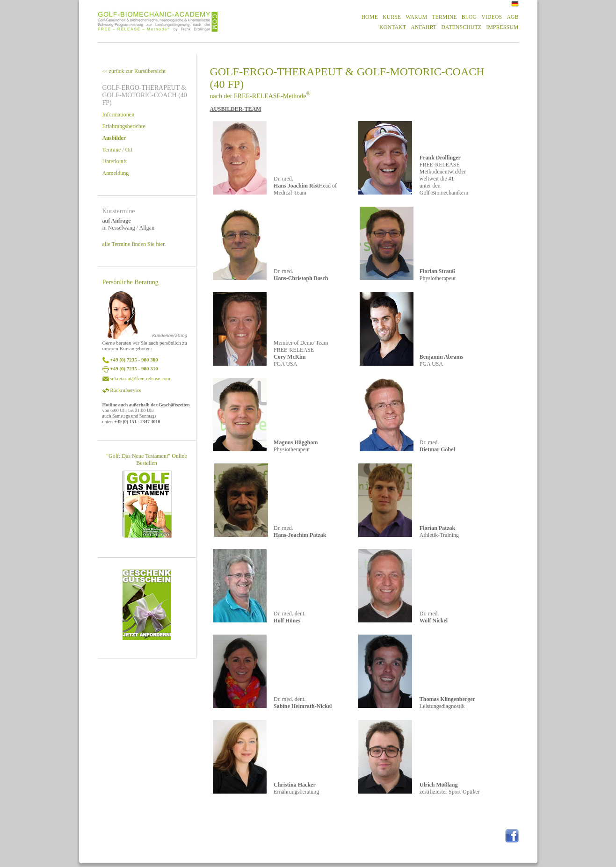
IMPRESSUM (502, 27)
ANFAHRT (424, 27)
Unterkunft (115, 161)
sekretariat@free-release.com (140, 378)
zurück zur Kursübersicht (134, 71)
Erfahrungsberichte (124, 126)
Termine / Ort (118, 150)
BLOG (469, 17)
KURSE (392, 17)
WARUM (416, 17)
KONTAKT (393, 27)
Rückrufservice (126, 390)
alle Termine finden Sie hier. (134, 244)
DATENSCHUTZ (461, 27)
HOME (369, 17)
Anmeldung (116, 173)
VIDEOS (492, 17)
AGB (512, 17)
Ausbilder (114, 138)
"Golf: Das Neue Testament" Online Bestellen (147, 459)
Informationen (119, 115)
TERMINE (444, 17)
